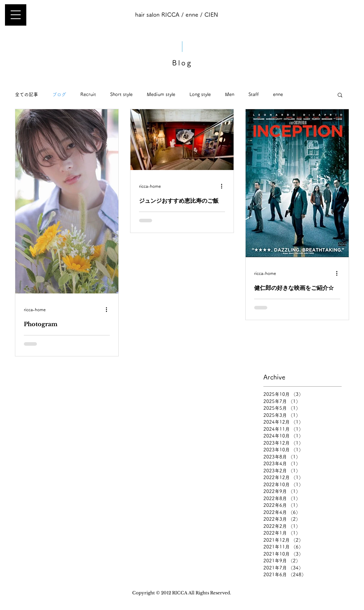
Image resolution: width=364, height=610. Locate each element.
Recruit (88, 94)
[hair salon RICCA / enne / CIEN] (176, 15)
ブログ (59, 94)
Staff (254, 94)
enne (278, 94)
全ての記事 (26, 94)
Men (230, 94)
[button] (16, 15)
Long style (200, 94)
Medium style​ (161, 94)
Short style (121, 94)
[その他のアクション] (109, 309)
